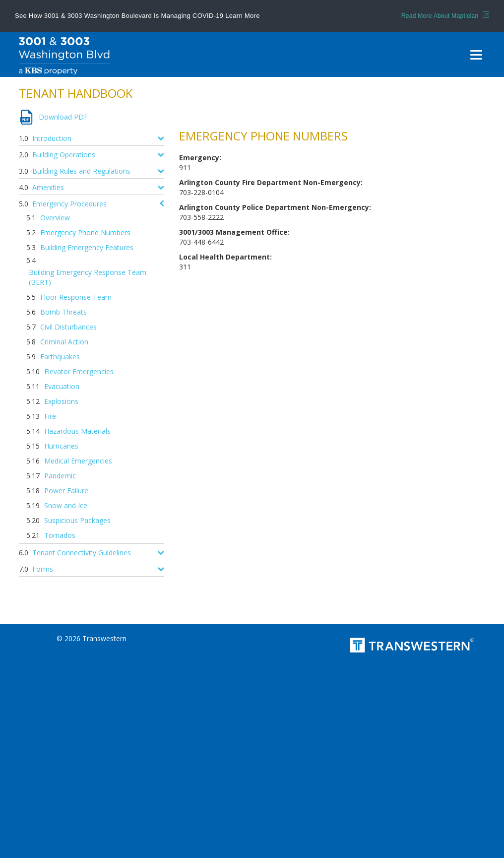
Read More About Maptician (445, 16)
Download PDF (63, 117)
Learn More (242, 16)
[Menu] (476, 55)
